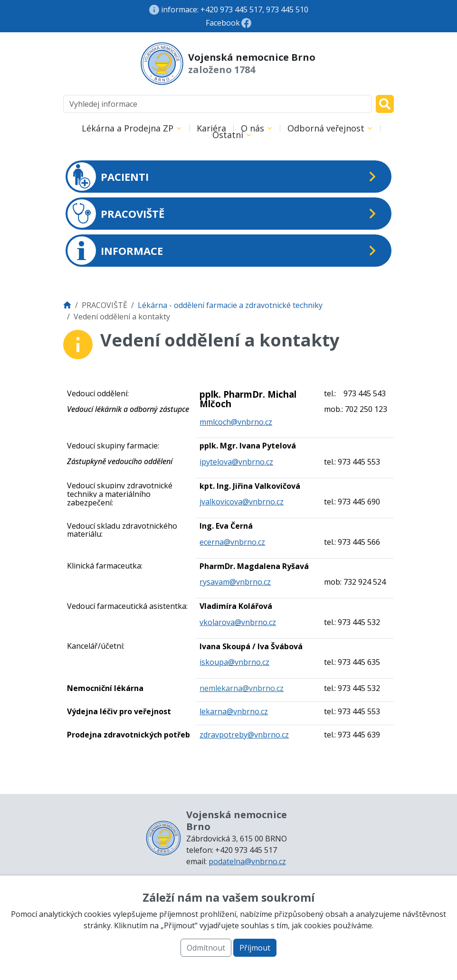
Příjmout (255, 948)
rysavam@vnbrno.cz (235, 582)
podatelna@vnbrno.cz (247, 861)
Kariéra (211, 128)
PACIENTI (108, 177)
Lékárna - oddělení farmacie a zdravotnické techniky (230, 305)
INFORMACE (115, 251)
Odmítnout (206, 948)
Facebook (223, 23)
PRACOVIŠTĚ (116, 214)
